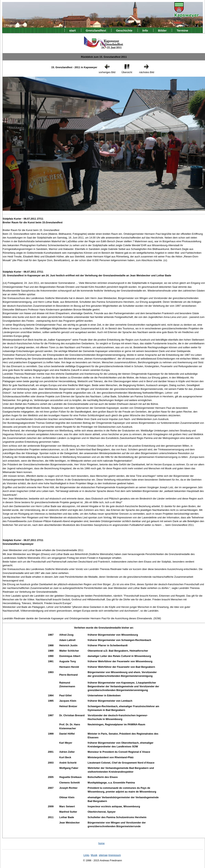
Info (145, 30)
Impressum (115, 855)
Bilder (162, 30)
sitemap (103, 855)
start (72, 30)
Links (86, 855)
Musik (94, 855)
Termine (182, 30)
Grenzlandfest (96, 30)
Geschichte (124, 30)
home (101, 843)
